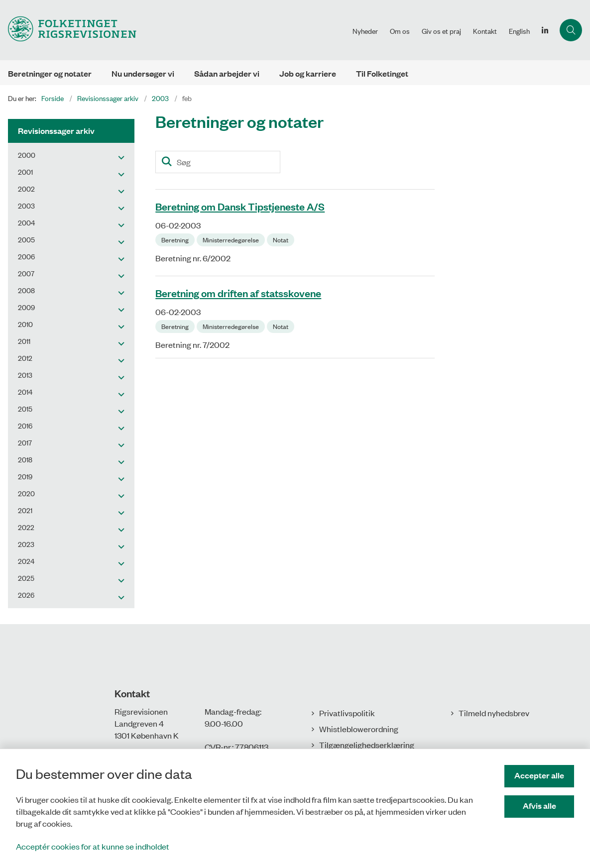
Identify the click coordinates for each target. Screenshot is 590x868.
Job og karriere (308, 73)
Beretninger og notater (50, 73)
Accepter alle (539, 775)
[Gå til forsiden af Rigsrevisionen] (173, 30)
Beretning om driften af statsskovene (238, 293)
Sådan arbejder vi (227, 73)
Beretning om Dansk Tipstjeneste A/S (240, 206)
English (519, 31)
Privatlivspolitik (347, 713)
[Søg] (218, 162)
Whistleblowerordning (359, 729)
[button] (119, 157)
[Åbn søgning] (571, 30)
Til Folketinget (382, 73)
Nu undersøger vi (143, 73)
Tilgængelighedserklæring (367, 745)
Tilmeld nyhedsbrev (494, 713)
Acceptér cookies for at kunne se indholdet (93, 846)
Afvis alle (539, 806)
